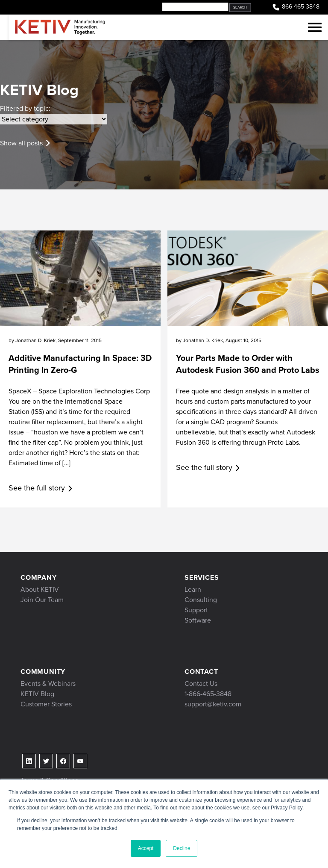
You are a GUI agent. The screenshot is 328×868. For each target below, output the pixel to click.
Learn (193, 589)
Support (196, 610)
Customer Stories (46, 704)
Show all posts (21, 143)
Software (198, 620)
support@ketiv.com (213, 704)
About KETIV (40, 589)
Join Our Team (42, 600)
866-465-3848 (296, 7)
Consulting (201, 600)
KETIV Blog (37, 694)
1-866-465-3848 (208, 694)
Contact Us (201, 683)
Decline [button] (182, 848)
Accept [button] (146, 848)
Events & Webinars (48, 683)
